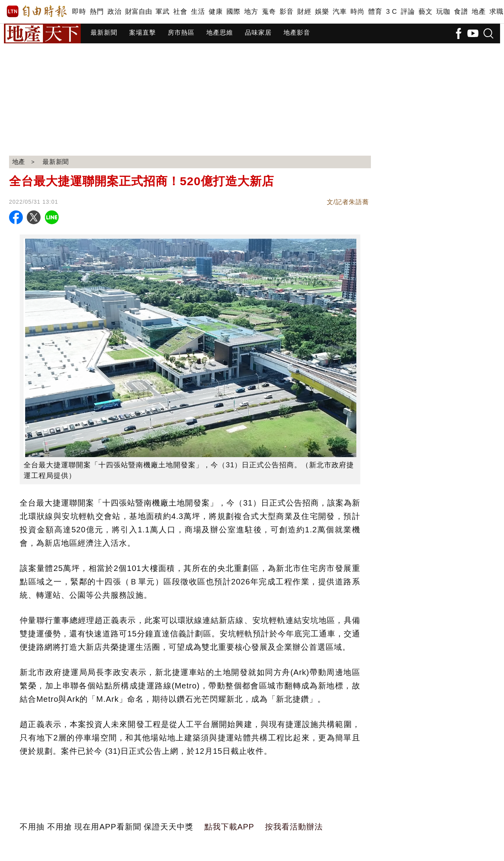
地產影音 (297, 33)
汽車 (340, 12)
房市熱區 (181, 33)
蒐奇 (269, 12)
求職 (496, 12)
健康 (216, 12)
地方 (251, 12)
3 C (391, 12)
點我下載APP (229, 827)
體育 (375, 12)
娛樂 (322, 12)
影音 (286, 12)
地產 (479, 12)
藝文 (425, 12)
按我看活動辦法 (294, 827)
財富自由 (138, 12)
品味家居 (258, 33)
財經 (304, 12)
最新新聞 (104, 33)
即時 (79, 12)
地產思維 (220, 33)
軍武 (162, 12)
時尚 (357, 12)
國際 (233, 12)
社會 (180, 12)
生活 (198, 12)
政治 (114, 12)
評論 (408, 12)
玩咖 (443, 12)
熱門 (97, 12)
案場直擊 (143, 33)
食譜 (461, 12)
